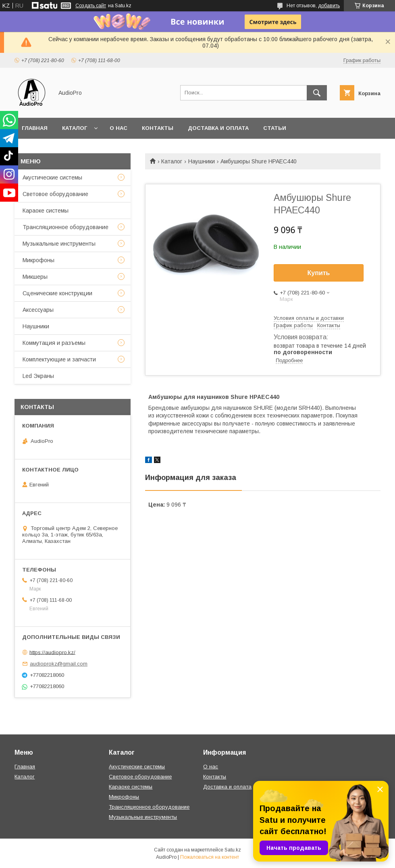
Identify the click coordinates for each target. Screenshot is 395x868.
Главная (35, 128)
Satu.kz (233, 850)
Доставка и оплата (218, 128)
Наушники (202, 161)
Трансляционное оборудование (65, 227)
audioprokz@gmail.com (59, 664)
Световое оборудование (55, 194)
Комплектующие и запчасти (59, 359)
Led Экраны (38, 376)
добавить (329, 6)
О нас (118, 128)
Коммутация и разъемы (54, 343)
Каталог (75, 128)
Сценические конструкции (57, 293)
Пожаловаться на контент (210, 857)
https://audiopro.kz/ (52, 652)
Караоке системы (46, 211)
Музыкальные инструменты (59, 244)
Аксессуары (38, 310)
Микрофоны (38, 260)
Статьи (275, 128)
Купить (319, 273)
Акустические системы (52, 177)
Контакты (158, 128)
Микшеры (35, 277)
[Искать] (317, 93)
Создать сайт (91, 6)
